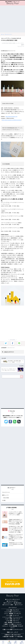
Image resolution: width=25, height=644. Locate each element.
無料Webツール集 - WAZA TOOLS (13, 635)
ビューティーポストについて (13, 599)
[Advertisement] (12, 19)
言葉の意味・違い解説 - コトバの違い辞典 (13, 637)
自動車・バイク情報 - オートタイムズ (13, 624)
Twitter (6, 424)
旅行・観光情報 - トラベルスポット (13, 622)
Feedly (15, 424)
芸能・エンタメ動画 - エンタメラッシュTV (13, 630)
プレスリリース (11, 348)
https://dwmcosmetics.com (11, 117)
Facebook (10, 424)
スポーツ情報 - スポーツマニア (13, 619)
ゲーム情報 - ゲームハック (13, 615)
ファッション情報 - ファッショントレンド (13, 617)
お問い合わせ (18, 603)
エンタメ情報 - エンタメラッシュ (13, 612)
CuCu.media (6, 498)
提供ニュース (5, 495)
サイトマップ (19, 605)
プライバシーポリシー (13, 601)
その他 (4, 500)
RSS (19, 424)
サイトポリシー (9, 603)
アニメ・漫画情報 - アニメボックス (13, 614)
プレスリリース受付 (9, 605)
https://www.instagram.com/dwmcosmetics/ (12, 120)
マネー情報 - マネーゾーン (13, 621)
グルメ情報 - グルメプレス (13, 610)
